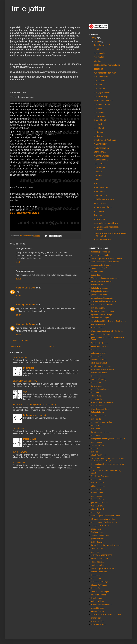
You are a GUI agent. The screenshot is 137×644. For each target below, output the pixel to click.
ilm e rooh (96, 467)
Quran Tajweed (98, 509)
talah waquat (100, 168)
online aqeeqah (97, 562)
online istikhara (98, 601)
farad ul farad (100, 120)
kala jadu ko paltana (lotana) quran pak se (108, 439)
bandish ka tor (97, 285)
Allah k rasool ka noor (100, 535)
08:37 (18, 262)
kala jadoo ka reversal (100, 291)
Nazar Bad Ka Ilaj (99, 379)
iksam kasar (99, 215)
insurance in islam (99, 624)
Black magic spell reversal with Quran (107, 331)
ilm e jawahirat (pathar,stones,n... (105, 522)
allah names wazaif (99, 363)
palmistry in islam (99, 353)
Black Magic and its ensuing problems (107, 258)
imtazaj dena (100, 219)
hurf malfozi (99, 57)
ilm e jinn (95, 552)
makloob (98, 176)
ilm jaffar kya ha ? (21, 357)
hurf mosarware (20, 452)
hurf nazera (99, 112)
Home (52, 346)
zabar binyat (18, 428)
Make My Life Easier (25, 288)
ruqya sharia (96, 275)
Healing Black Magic (100, 318)
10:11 (18, 279)
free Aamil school (99, 595)
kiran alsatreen (101, 203)
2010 (95, 38)
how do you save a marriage (103, 311)
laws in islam (97, 386)
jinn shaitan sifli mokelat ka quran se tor (108, 464)
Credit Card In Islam (100, 455)
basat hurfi (99, 69)
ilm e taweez (96, 479)
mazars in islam (98, 621)
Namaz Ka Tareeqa (99, 585)
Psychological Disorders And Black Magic (109, 321)
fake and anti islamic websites (104, 301)
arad (96, 183)
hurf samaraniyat (101, 97)
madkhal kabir (30, 439)
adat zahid (99, 136)
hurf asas (98, 108)
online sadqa (96, 396)
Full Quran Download (100, 476)
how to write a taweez (100, 559)
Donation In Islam (99, 360)
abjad (26, 391)
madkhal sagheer (102, 148)
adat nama (99, 132)
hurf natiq (98, 85)
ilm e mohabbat (98, 483)
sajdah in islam (97, 328)
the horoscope (97, 493)
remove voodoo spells (100, 255)
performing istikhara (100, 502)
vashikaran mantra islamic (102, 305)
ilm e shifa (96, 435)
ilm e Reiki (96, 392)
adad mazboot (100, 195)
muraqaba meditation (100, 389)
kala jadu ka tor (98, 412)
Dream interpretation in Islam (103, 519)
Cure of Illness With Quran (102, 402)
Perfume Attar (97, 532)
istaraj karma (100, 152)
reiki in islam (97, 425)
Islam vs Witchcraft (99, 268)
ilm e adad (96, 429)
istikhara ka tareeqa (99, 572)
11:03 (18, 315)
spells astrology (98, 445)
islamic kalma (97, 272)
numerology (96, 618)
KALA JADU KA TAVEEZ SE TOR (106, 615)
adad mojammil (101, 188)
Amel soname (25, 236)
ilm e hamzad (97, 496)
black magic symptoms (101, 252)
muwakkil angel (98, 608)
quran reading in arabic (101, 334)
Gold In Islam (97, 506)
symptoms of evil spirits (101, 265)
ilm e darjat (96, 512)
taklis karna (99, 164)
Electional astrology (99, 582)
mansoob (98, 172)
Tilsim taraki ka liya (102, 240)
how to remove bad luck (101, 432)
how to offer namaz (99, 373)
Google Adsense (98, 611)
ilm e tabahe (96, 383)
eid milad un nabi (98, 486)
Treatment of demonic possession (105, 278)
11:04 (18, 335)
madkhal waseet (101, 156)
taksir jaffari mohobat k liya (25, 381)
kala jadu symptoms (99, 288)
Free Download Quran (100, 409)
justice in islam (97, 539)
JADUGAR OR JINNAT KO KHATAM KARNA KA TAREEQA (108, 460)
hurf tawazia (99, 89)
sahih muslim (97, 399)
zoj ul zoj (98, 124)
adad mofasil (100, 191)
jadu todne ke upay (99, 295)
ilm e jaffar (28, 8)
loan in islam (97, 598)
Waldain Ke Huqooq (100, 343)
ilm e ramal (96, 376)
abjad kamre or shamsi (104, 199)
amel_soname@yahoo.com (25, 213)
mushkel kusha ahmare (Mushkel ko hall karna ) (34, 405)
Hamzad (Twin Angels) (101, 591)
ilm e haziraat (97, 442)
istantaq (97, 61)
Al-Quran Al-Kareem (100, 526)
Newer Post (16, 346)
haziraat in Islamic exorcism (103, 369)
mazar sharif (96, 529)
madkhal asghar (101, 160)
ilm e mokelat (97, 356)
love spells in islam (99, 416)
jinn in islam (96, 575)
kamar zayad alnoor (103, 207)
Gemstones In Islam (99, 346)
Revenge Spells (98, 499)
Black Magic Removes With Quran (106, 516)
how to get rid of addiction (102, 281)
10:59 (18, 296)
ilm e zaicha (96, 419)
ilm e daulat (96, 489)
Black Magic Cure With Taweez (104, 568)
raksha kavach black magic (102, 298)
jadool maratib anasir (103, 100)
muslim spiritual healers (101, 366)
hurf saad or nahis (102, 105)
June (97, 42)
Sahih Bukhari (97, 542)
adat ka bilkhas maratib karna (107, 65)
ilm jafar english (98, 308)
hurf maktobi (29, 368)
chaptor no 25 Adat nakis (105, 140)
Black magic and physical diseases (105, 262)
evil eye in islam (98, 324)
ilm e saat (95, 448)
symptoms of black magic (102, 314)
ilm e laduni (96, 350)
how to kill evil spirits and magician (106, 545)
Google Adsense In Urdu (101, 605)
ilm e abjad (96, 452)
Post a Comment (21, 341)
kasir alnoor (99, 211)
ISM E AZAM (97, 549)
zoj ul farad (99, 128)
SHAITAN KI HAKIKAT (102, 555)
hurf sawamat (19, 462)
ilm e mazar (96, 578)
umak (96, 180)
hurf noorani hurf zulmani (34, 415)
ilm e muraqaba (98, 406)
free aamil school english (101, 422)
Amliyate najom (98, 565)
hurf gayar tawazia (102, 93)
